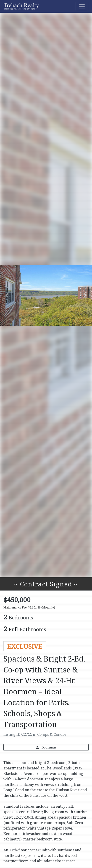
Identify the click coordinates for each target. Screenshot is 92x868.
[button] (7, 295)
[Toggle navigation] (82, 6)
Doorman (46, 747)
